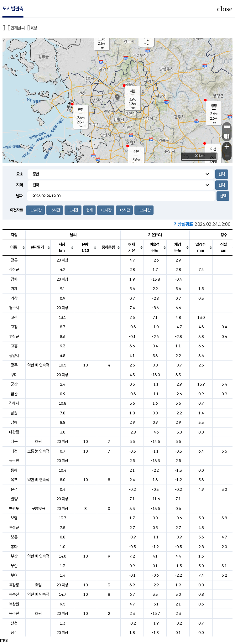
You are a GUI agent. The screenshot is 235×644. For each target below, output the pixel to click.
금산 (14, 394)
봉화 (14, 547)
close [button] (225, 9)
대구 (14, 441)
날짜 (19, 196)
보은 (14, 537)
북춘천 (14, 613)
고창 (14, 327)
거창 (14, 298)
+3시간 (124, 210)
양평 (214, 106)
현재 (89, 210)
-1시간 (73, 210)
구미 (14, 375)
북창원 (14, 604)
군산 (14, 384)
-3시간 (55, 210)
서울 (133, 91)
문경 (14, 489)
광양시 (14, 356)
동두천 (14, 461)
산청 (14, 623)
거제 (14, 289)
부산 (14, 556)
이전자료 (16, 210)
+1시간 (106, 210)
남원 (14, 413)
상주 (14, 633)
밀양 (14, 499)
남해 (14, 422)
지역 (20, 185)
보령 (14, 518)
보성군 (14, 528)
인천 (81, 110)
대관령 (14, 432)
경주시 (14, 308)
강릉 (14, 260)
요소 (20, 174)
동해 (14, 470)
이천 (213, 149)
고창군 (14, 337)
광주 (14, 365)
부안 (14, 566)
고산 (14, 317)
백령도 (14, 509)
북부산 (14, 594)
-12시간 (35, 210)
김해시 (14, 403)
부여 (14, 575)
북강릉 (14, 585)
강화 (14, 279)
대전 (14, 451)
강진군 (14, 270)
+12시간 (144, 210)
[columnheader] (14, 247)
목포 (14, 480)
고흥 (14, 346)
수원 (136, 152)
